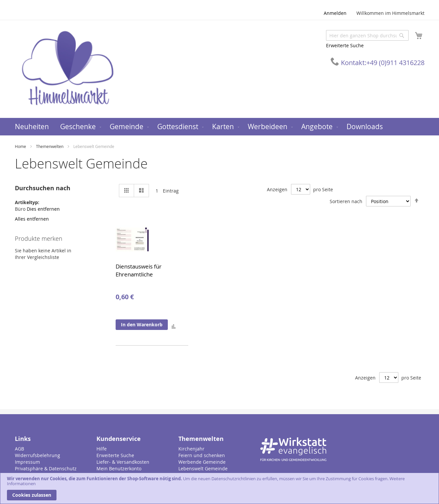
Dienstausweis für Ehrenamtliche (139, 270)
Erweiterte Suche (345, 45)
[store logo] (68, 69)
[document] (220, 488)
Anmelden (335, 13)
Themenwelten (50, 146)
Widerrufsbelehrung (37, 455)
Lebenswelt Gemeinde (203, 468)
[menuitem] (32, 127)
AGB (19, 449)
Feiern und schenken (202, 455)
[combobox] (367, 35)
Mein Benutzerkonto (119, 468)
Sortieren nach (346, 201)
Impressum (27, 462)
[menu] (220, 127)
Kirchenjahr (191, 449)
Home (21, 146)
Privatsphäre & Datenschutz (46, 468)
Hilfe (102, 449)
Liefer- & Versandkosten (123, 462)
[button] (174, 326)
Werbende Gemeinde (202, 462)
